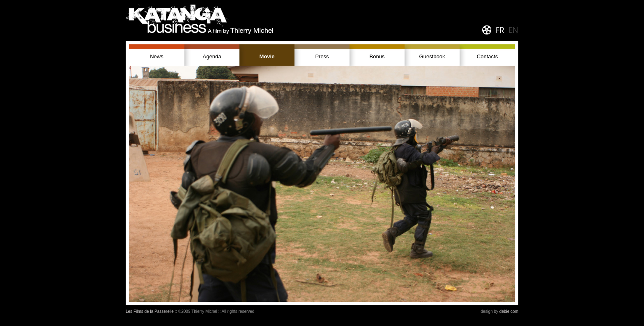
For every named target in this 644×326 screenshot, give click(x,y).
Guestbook (432, 56)
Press (322, 56)
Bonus (377, 56)
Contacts (487, 56)
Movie (267, 56)
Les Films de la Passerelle (150, 311)
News (157, 56)
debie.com (509, 311)
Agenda (212, 56)
